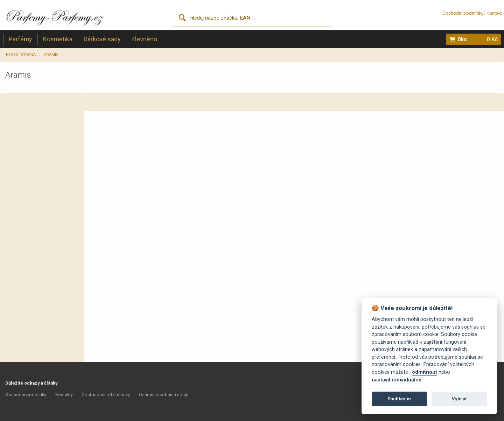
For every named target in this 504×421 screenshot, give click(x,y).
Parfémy (20, 39)
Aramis (51, 55)
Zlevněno (144, 39)
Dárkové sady (102, 39)
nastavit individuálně (397, 380)
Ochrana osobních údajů (164, 395)
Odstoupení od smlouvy (106, 395)
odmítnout (425, 372)
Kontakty (64, 395)
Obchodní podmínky (463, 13)
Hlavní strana (21, 55)
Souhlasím (399, 399)
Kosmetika (58, 39)
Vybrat (459, 399)
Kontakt (494, 13)
